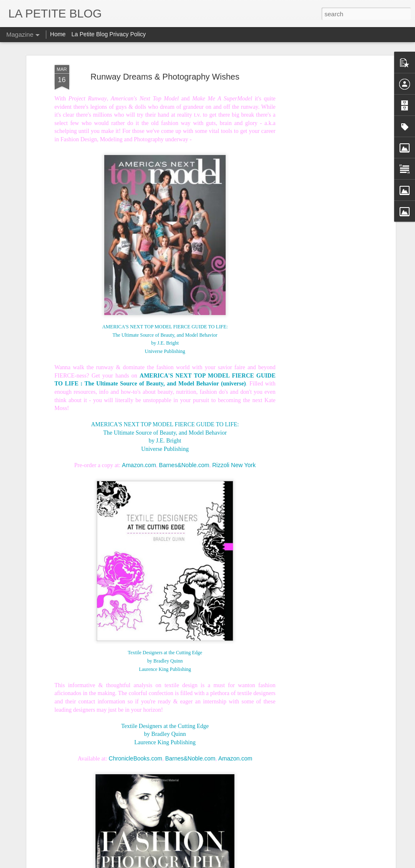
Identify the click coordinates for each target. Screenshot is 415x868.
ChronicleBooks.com (136, 730)
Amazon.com (139, 437)
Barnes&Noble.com (184, 437)
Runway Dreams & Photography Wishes (165, 48)
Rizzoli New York (234, 437)
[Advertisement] (322, 93)
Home (58, 34)
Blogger (243, 863)
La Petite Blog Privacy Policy (108, 34)
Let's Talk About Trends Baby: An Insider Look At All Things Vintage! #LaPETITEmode (162, 822)
